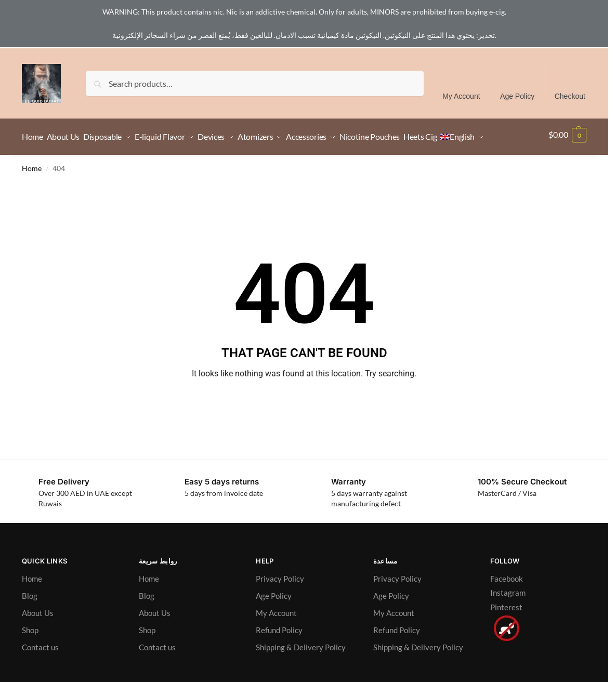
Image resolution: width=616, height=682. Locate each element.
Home (32, 195)
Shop (30, 657)
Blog (30, 622)
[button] (567, 150)
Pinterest (506, 634)
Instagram (508, 619)
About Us (38, 639)
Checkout (570, 96)
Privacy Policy (280, 605)
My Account (461, 96)
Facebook (507, 605)
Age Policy (517, 96)
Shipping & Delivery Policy (301, 674)
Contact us (40, 674)
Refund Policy (279, 657)
